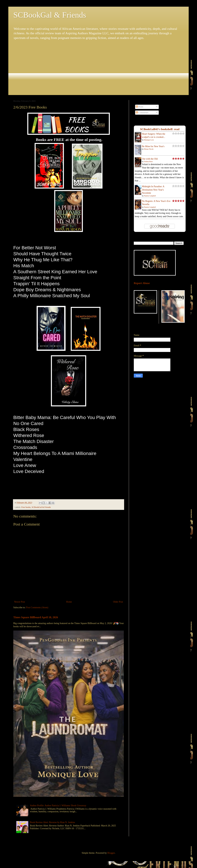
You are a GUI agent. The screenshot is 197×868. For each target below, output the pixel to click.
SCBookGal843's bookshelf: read (160, 129)
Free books (26, 507)
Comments (142, 113)
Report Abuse (142, 283)
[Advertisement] (98, 68)
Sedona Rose (148, 162)
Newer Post (20, 602)
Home (69, 602)
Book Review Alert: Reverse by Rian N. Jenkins (52, 822)
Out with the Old (150, 159)
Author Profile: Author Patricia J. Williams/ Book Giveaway (58, 806)
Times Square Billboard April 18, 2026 (36, 617)
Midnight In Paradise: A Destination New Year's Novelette (153, 190)
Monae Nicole (149, 149)
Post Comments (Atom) (37, 607)
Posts (140, 107)
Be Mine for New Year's (153, 146)
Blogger (111, 853)
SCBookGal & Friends (50, 15)
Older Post (118, 602)
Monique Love (149, 140)
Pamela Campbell (150, 196)
